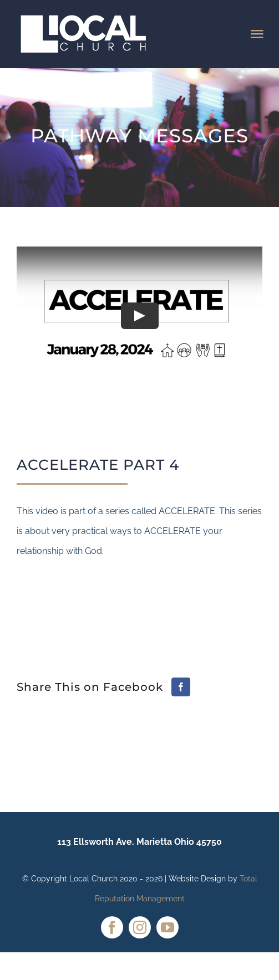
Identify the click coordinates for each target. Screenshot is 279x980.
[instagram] (140, 927)
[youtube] (168, 927)
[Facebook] (181, 687)
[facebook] (112, 927)
